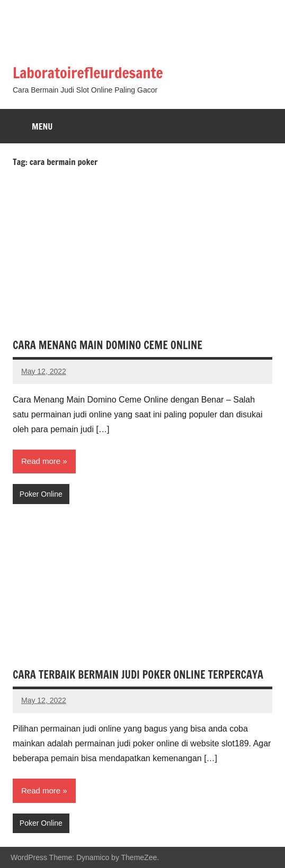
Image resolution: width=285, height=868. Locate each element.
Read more (41, 461)
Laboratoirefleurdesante (88, 73)
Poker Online (41, 494)
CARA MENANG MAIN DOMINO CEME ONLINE (108, 345)
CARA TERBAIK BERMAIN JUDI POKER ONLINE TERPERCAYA (138, 675)
